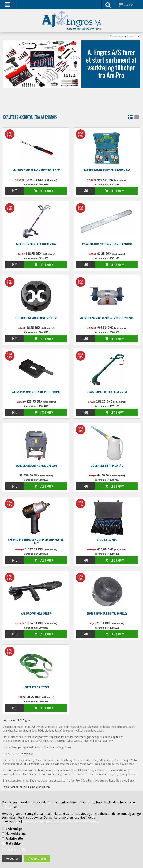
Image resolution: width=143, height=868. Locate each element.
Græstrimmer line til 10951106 (107, 614)
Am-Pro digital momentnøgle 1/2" (36, 170)
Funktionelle (14, 838)
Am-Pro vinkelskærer (36, 614)
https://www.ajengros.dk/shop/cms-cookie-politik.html (60, 821)
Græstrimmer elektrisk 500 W (36, 244)
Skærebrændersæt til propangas (107, 170)
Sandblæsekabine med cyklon (36, 466)
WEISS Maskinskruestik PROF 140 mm (36, 392)
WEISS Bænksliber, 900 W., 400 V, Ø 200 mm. (107, 318)
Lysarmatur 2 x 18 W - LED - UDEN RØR (107, 244)
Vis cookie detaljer (15, 849)
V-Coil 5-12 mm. (107, 540)
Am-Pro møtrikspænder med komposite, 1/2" (36, 542)
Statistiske (13, 843)
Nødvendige (14, 829)
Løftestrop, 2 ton (36, 687)
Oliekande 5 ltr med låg (107, 466)
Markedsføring (15, 834)
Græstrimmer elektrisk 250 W (107, 392)
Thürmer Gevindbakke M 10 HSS (36, 318)
